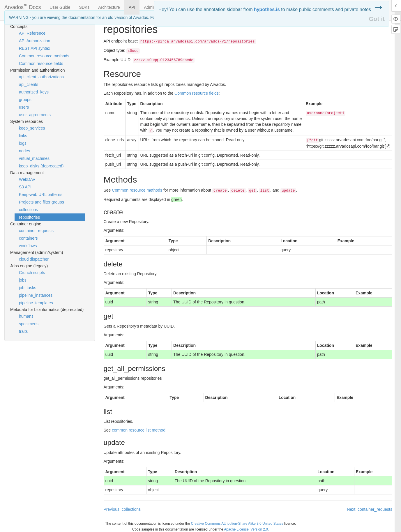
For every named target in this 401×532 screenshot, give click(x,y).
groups (25, 100)
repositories (29, 217)
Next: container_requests (370, 509)
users (24, 107)
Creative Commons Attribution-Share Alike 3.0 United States (237, 524)
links (23, 136)
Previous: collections (122, 509)
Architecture (109, 7)
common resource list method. (139, 430)
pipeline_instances (36, 295)
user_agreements (35, 115)
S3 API (25, 187)
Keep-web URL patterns (41, 195)
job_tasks (28, 288)
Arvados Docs (23, 6)
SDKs (84, 7)
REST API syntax (35, 48)
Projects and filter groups (41, 202)
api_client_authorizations (41, 77)
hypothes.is (267, 9)
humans (26, 316)
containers (28, 238)
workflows (28, 246)
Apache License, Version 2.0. (246, 529)
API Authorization (35, 41)
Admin (150, 7)
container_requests (36, 231)
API (132, 7)
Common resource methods (44, 56)
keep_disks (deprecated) (41, 166)
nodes (24, 151)
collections (28, 210)
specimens (29, 324)
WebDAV (27, 179)
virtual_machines (34, 158)
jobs (23, 280)
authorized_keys (34, 92)
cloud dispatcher (34, 259)
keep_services (32, 128)
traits (23, 331)
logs (23, 143)
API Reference (32, 33)
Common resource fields (41, 63)
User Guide (60, 7)
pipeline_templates (36, 303)
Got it (377, 19)
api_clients (29, 84)
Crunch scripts (32, 273)
